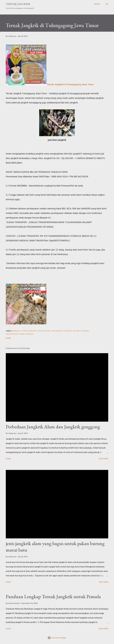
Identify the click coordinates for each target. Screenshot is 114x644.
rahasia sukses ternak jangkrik (20, 334)
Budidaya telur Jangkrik (40, 331)
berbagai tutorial (20, 331)
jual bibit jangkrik (81, 331)
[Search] (97, 4)
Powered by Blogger (57, 638)
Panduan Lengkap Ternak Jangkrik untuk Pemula (53, 596)
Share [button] (8, 338)
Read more (104, 459)
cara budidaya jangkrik (61, 331)
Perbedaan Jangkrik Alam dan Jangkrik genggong (53, 427)
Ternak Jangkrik (18, 4)
